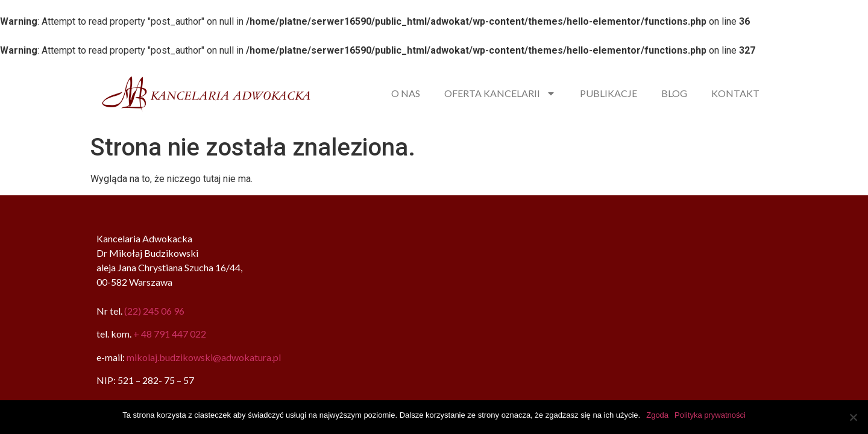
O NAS (406, 93)
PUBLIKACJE (609, 93)
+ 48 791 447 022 (170, 334)
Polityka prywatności (710, 415)
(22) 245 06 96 (154, 311)
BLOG (674, 93)
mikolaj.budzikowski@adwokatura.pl (204, 357)
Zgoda (657, 415)
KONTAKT (735, 93)
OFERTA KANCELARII (500, 93)
